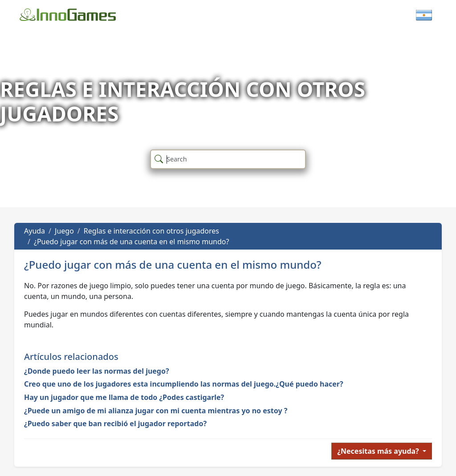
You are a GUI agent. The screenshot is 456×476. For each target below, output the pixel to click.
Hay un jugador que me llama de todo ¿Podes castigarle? (124, 397)
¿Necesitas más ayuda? (379, 451)
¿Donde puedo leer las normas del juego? (97, 371)
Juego (64, 231)
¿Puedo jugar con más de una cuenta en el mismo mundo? (131, 242)
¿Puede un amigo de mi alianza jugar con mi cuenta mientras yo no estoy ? (156, 411)
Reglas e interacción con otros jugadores (151, 231)
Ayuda (35, 231)
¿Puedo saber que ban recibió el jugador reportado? (115, 424)
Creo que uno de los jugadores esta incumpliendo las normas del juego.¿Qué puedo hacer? (184, 384)
